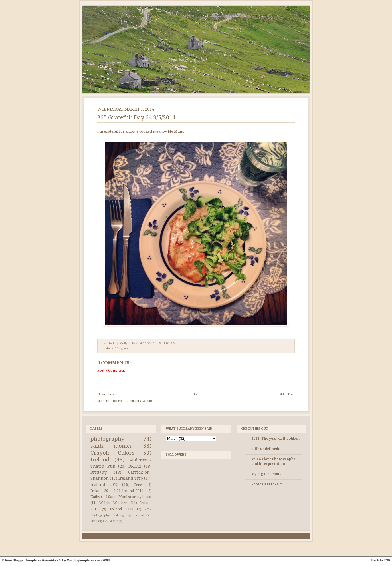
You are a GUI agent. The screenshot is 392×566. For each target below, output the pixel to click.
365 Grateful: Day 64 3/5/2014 (136, 117)
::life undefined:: (266, 449)
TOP (387, 560)
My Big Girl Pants (266, 474)
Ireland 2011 (101, 491)
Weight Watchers (114, 503)
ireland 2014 (133, 491)
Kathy (95, 497)
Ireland (100, 460)
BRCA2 (135, 466)
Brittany (99, 472)
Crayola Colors (112, 453)
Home (197, 394)
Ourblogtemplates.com (84, 560)
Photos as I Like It (267, 484)
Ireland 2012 (104, 485)
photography (107, 439)
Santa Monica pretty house (130, 497)
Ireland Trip (131, 478)
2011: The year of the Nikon (275, 439)
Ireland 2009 (122, 509)
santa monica (112, 446)
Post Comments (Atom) (135, 401)
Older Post (287, 394)
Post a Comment (111, 370)
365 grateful (124, 348)
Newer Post (106, 394)
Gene (138, 485)
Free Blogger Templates (23, 560)
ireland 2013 (111, 521)
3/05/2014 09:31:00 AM (159, 343)
